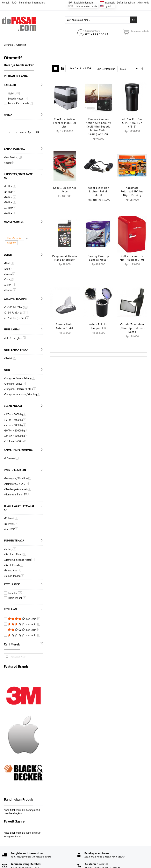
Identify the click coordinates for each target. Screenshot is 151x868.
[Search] (134, 20)
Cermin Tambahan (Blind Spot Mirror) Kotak (132, 328)
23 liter (10, 188)
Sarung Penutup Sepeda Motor (98, 258)
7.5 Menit (11, 508)
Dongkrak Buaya (15, 363)
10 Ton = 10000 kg (16, 410)
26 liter (10, 194)
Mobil (14, 94)
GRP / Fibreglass (15, 317)
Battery (10, 528)
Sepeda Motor (18, 99)
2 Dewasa (12, 438)
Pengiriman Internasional (33, 3)
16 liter (10, 178)
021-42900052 (97, 34)
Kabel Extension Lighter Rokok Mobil (98, 191)
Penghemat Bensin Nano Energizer (65, 258)
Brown (10, 253)
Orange (10, 269)
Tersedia (15, 572)
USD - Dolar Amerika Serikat (83, 6)
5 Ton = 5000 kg (15, 405)
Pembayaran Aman (97, 833)
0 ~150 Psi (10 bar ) (17, 297)
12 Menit (11, 498)
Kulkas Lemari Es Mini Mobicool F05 (132, 258)
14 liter (10, 172)
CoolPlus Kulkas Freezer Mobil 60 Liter (65, 123)
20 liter (10, 183)
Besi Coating (13, 138)
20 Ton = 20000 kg (16, 415)
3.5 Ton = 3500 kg (16, 420)
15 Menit (11, 503)
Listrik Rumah (14, 544)
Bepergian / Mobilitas (18, 458)
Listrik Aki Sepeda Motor (20, 539)
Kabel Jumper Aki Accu (65, 190)
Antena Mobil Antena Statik (65, 326)
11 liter (10, 167)
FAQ (14, 3)
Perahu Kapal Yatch (20, 103)
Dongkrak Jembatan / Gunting (22, 374)
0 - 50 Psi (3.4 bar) (16, 292)
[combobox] (101, 20)
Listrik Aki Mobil (15, 534)
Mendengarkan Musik (18, 468)
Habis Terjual (17, 577)
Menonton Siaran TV (17, 474)
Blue (9, 248)
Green (10, 264)
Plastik (10, 143)
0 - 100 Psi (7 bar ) (16, 287)
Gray (9, 259)
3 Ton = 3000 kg (15, 399)
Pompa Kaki (13, 550)
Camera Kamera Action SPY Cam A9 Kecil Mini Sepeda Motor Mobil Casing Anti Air (98, 127)
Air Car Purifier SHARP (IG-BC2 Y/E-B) (132, 123)
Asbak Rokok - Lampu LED (98, 326)
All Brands (41, 623)
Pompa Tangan (14, 555)
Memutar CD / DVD (17, 463)
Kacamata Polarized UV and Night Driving (132, 191)
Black (10, 243)
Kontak (6, 3)
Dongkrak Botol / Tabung (20, 358)
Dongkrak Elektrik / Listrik (20, 368)
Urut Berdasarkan (106, 69)
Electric (11, 338)
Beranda (8, 45)
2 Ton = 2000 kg (15, 394)
